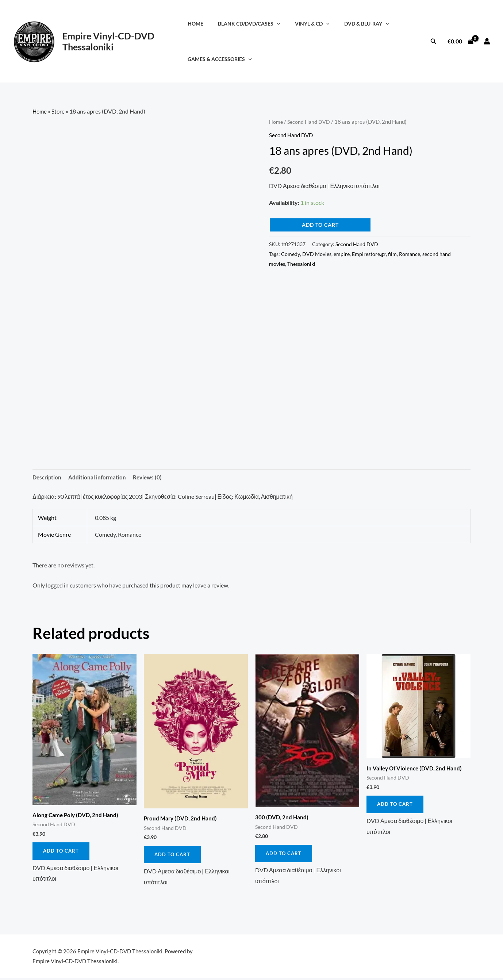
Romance (410, 254)
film (392, 254)
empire (342, 254)
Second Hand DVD (310, 122)
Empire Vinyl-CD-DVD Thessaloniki (108, 41)
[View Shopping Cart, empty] (460, 41)
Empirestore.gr (369, 254)
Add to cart (320, 225)
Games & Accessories (225, 59)
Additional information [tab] (99, 477)
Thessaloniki (301, 263)
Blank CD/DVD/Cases (250, 24)
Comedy (291, 254)
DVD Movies (317, 254)
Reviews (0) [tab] (151, 477)
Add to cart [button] (62, 852)
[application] (278, 24)
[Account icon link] (487, 41)
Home (201, 24)
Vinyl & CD (309, 24)
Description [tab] (48, 477)
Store (59, 111)
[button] (434, 41)
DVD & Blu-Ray (359, 24)
